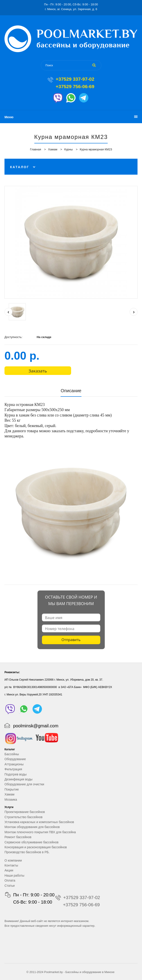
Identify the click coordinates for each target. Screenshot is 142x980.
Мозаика (11, 800)
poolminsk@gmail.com (36, 726)
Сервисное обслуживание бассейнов (32, 842)
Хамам (53, 149)
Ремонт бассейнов (18, 837)
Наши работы (14, 875)
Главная (36, 149)
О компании (13, 860)
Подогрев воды (16, 774)
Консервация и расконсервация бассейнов (36, 847)
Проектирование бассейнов (25, 812)
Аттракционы (14, 764)
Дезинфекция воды (19, 779)
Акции (9, 870)
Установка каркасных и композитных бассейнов (39, 822)
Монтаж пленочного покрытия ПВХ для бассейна (40, 832)
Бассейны (12, 754)
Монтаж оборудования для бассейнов (32, 827)
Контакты (11, 865)
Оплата (10, 880)
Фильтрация (13, 769)
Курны (69, 149)
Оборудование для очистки (24, 784)
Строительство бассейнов (23, 817)
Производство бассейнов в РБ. (27, 852)
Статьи (10, 886)
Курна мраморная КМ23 (96, 149)
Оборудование (15, 759)
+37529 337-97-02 (75, 79)
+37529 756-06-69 (75, 86)
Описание (71, 391)
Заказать (38, 371)
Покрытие (12, 789)
